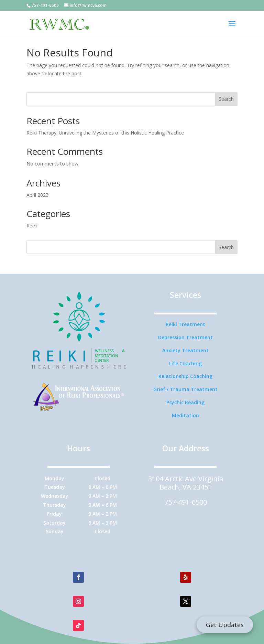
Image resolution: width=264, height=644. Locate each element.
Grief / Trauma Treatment (185, 389)
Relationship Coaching (185, 376)
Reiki (32, 226)
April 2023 (37, 195)
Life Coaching (185, 363)
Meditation (185, 415)
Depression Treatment (185, 337)
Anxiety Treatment (185, 350)
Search (226, 99)
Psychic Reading (185, 402)
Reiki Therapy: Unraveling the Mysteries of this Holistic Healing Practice (105, 133)
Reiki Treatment (185, 324)
